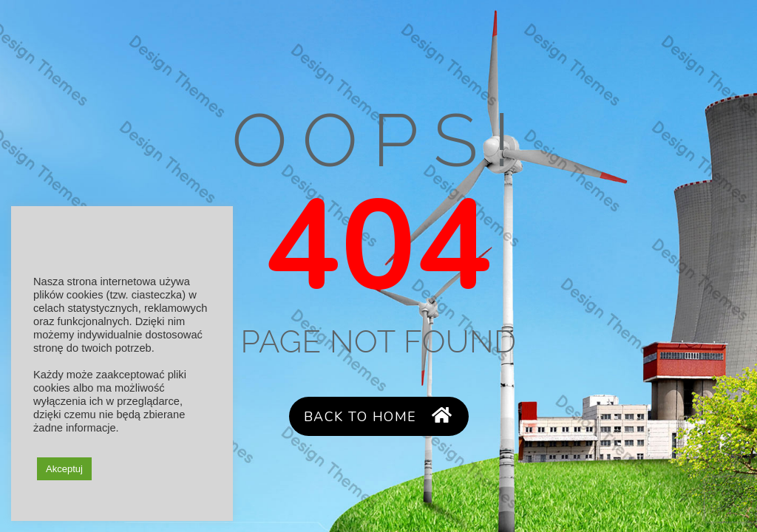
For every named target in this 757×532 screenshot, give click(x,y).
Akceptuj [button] (64, 469)
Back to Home (378, 416)
